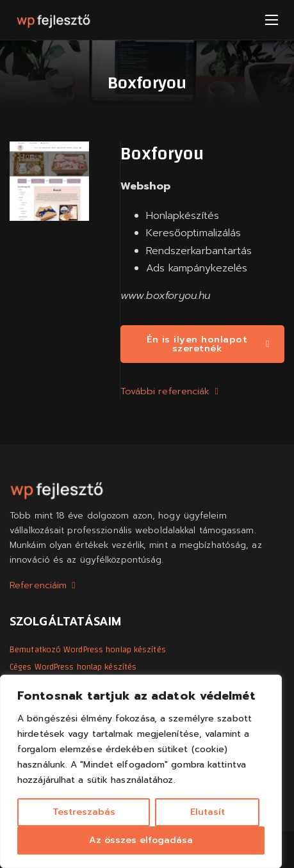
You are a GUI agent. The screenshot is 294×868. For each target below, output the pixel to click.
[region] (141, 771)
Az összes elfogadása (141, 840)
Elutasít (208, 812)
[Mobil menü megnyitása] (272, 20)
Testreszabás (84, 812)
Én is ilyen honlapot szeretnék (208, 344)
